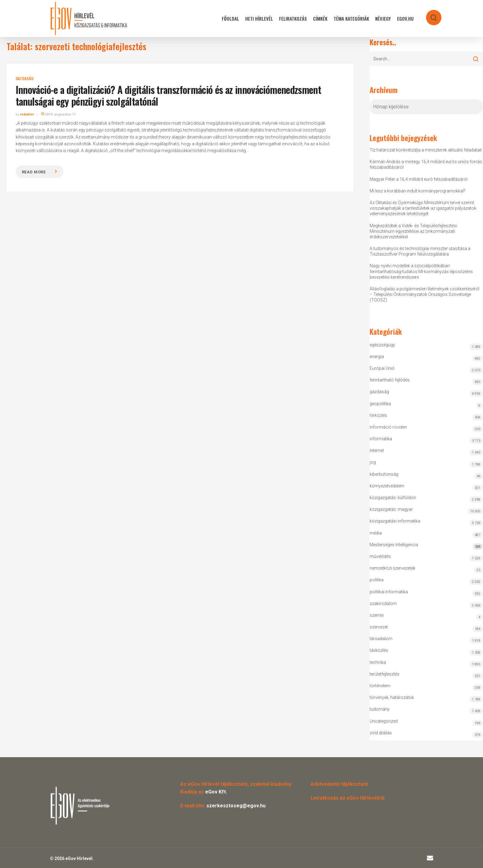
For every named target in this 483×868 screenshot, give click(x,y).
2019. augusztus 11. (59, 114)
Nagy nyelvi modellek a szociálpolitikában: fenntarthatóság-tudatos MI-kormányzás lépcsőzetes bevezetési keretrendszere (421, 271)
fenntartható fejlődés (390, 380)
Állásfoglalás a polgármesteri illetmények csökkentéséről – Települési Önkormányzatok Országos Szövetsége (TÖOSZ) (424, 294)
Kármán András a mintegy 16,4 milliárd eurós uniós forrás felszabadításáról (426, 164)
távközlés (379, 650)
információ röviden (388, 427)
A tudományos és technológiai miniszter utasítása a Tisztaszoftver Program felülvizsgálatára (420, 251)
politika (377, 580)
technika (378, 662)
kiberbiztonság (384, 474)
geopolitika (380, 404)
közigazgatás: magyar (391, 509)
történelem (380, 686)
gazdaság (25, 79)
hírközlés (378, 415)
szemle (377, 615)
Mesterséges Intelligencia (426, 546)
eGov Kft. (216, 792)
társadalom (381, 639)
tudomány (380, 709)
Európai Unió (382, 368)
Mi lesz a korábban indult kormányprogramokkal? (418, 191)
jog (373, 462)
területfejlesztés (385, 674)
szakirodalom (383, 604)
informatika (381, 439)
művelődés (380, 556)
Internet (377, 450)
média (376, 533)
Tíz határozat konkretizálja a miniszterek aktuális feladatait (426, 150)
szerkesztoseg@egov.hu (236, 806)
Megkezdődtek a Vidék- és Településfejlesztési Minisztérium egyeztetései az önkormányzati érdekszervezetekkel (413, 231)
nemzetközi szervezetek (392, 568)
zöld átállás (381, 733)
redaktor (27, 114)
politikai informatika (389, 592)
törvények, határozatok (392, 697)
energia (377, 357)
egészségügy (382, 345)
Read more (34, 172)
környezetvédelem (387, 486)
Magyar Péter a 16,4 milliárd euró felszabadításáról (419, 179)
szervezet (379, 627)
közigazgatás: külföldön (393, 498)
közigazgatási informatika (395, 521)
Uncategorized (384, 721)
